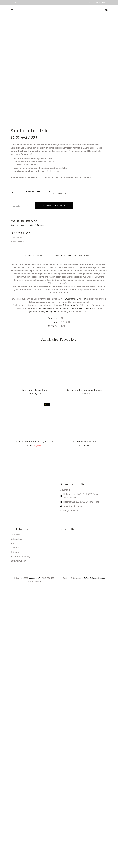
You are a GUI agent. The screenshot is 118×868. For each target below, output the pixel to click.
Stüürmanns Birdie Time (76, 581)
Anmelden (91, 3)
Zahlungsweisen (18, 843)
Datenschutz (17, 821)
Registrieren (102, 3)
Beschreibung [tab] (34, 538)
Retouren (15, 834)
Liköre (31, 507)
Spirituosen (40, 507)
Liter (14, 475)
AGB (13, 825)
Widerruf (15, 830)
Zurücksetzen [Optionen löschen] (59, 475)
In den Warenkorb (54, 488)
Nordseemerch (34, 860)
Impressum (16, 817)
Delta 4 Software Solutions (94, 860)
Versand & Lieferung (20, 839)
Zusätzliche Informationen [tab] (74, 538)
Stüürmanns (69, 587)
